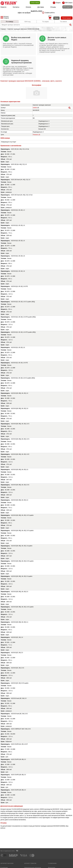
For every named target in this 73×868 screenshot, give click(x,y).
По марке (45, 22)
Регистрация (67, 18)
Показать (36, 135)
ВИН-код (27, 22)
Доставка (41, 7)
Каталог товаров (30, 863)
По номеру (9, 22)
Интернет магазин (7, 863)
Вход (56, 18)
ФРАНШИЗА (67, 7)
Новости (3, 7)
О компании (52, 863)
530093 (35, 108)
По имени (64, 22)
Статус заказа (35, 3)
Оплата (28, 7)
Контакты (16, 7)
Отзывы (53, 7)
